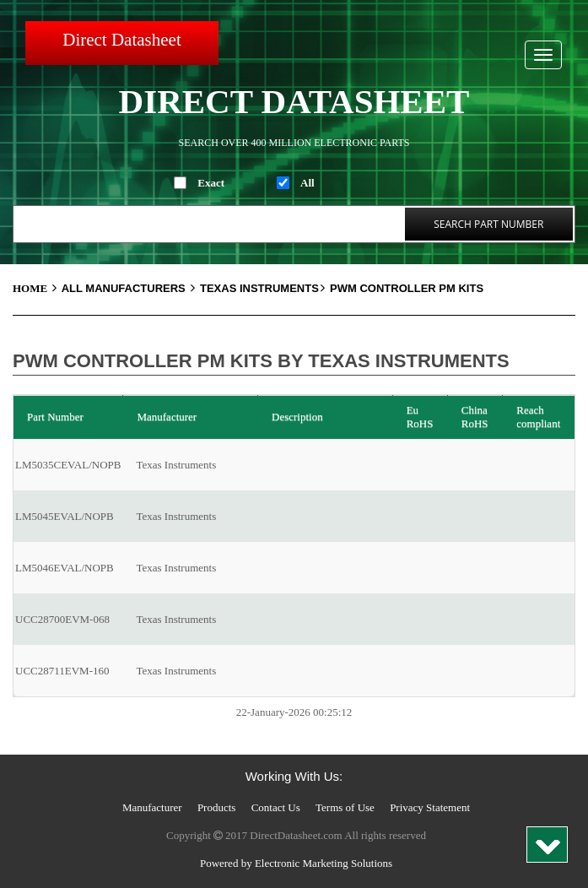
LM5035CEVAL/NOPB (68, 465)
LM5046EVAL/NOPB (65, 568)
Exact (211, 183)
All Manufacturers (131, 288)
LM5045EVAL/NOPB (65, 516)
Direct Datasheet (122, 40)
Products (217, 807)
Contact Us (276, 807)
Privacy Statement (430, 807)
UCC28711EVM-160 (62, 671)
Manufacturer (152, 807)
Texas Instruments (264, 288)
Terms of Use (345, 807)
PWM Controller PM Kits (407, 288)
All (307, 183)
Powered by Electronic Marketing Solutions (296, 863)
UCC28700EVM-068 (62, 619)
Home (37, 288)
